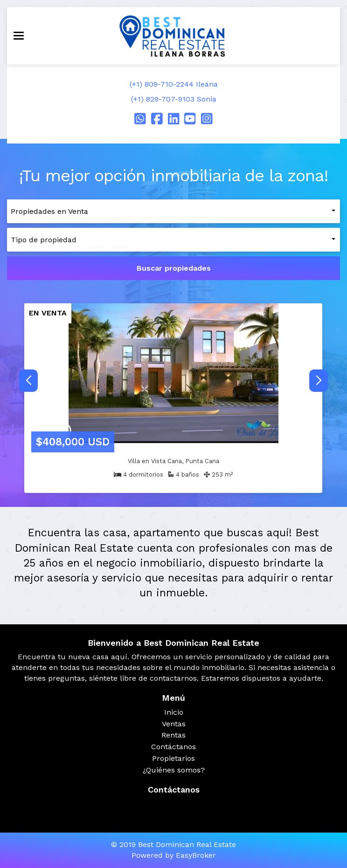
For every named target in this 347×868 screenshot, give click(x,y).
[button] (319, 381)
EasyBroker (196, 855)
